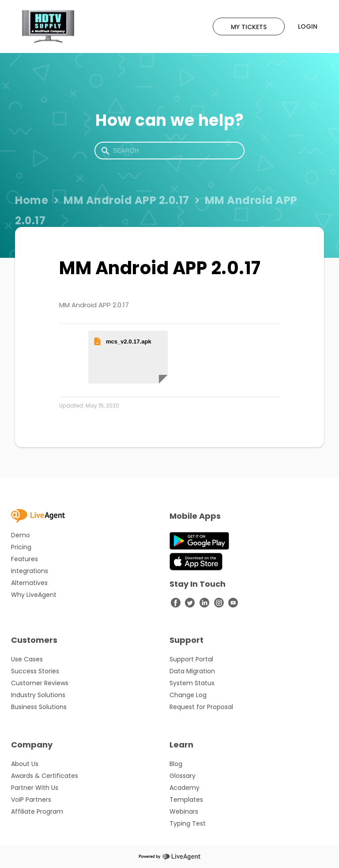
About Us (25, 764)
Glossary (183, 776)
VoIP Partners (31, 800)
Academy (185, 788)
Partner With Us (35, 788)
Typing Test (188, 823)
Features (24, 559)
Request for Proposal (201, 707)
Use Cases (27, 659)
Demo (21, 535)
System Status (192, 683)
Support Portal (191, 659)
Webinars (184, 811)
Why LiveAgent (34, 595)
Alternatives (29, 583)
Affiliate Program (37, 811)
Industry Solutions (38, 695)
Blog (176, 764)
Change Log (188, 695)
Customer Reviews (40, 683)
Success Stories (35, 671)
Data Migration (192, 671)
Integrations (30, 571)
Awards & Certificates (45, 776)
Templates (186, 800)
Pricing (21, 547)
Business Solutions (39, 707)
